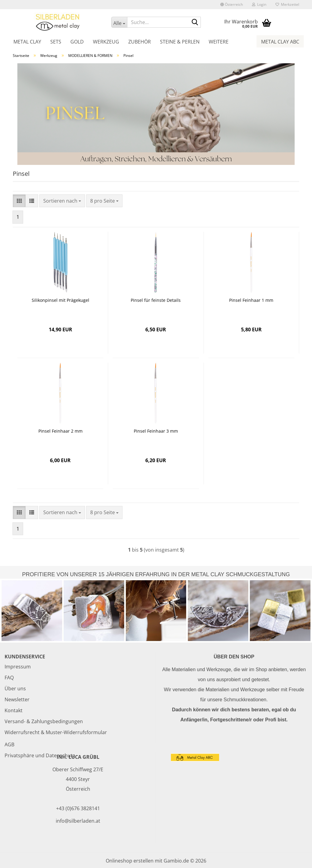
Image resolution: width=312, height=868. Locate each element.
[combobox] (62, 201)
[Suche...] (119, 22)
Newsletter (17, 699)
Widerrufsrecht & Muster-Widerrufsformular (56, 732)
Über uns (15, 688)
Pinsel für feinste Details (156, 300)
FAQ (9, 678)
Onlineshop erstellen (130, 861)
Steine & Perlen (180, 42)
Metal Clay (27, 42)
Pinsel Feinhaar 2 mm (60, 431)
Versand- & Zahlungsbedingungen (44, 721)
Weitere (219, 42)
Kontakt (14, 710)
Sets (56, 42)
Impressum (18, 667)
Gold (77, 42)
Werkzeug (106, 42)
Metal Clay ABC (280, 42)
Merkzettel (287, 4)
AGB (9, 744)
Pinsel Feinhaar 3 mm (156, 431)
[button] (232, 5)
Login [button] (259, 4)
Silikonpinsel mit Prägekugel (60, 300)
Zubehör (140, 42)
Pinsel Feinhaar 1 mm (251, 300)
